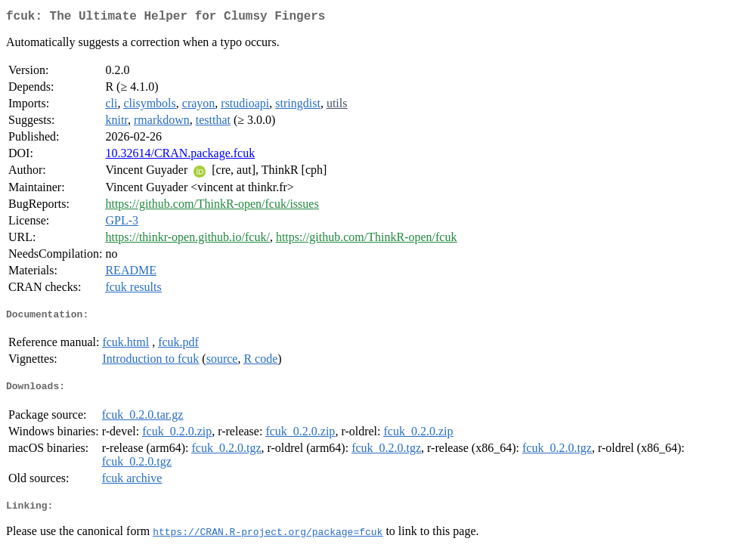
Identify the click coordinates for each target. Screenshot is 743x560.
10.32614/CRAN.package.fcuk (180, 156)
